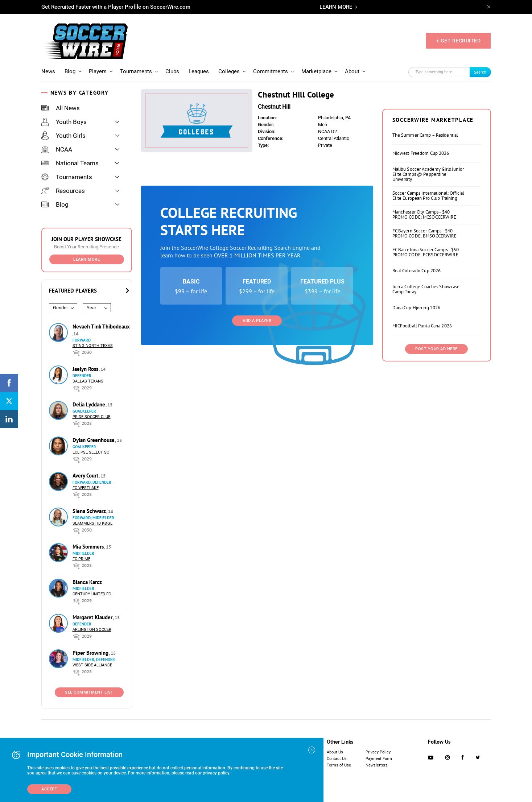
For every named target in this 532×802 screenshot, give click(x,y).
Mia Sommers (89, 547)
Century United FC (92, 594)
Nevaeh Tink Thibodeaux (101, 326)
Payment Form (379, 759)
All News (61, 108)
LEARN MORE (336, 7)
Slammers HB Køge (92, 523)
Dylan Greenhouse (94, 440)
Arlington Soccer (92, 630)
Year (91, 308)
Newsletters (377, 765)
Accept (49, 789)
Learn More (86, 259)
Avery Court (86, 476)
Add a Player (257, 321)
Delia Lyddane (90, 404)
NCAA (57, 149)
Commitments (271, 71)
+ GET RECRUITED (459, 41)
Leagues (199, 71)
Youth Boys (64, 122)
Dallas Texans (88, 381)
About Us (335, 752)
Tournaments (136, 71)
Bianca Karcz (87, 582)
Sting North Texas (93, 346)
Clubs (172, 71)
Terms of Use (339, 765)
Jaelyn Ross (86, 369)
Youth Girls (63, 136)
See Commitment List (89, 692)
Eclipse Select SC (91, 452)
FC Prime (81, 559)
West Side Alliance (92, 665)
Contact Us (337, 759)
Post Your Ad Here (436, 349)
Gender (60, 308)
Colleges (229, 71)
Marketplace (316, 71)
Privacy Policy (378, 752)
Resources (63, 191)
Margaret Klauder (93, 617)
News (48, 71)
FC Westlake (86, 488)
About (352, 71)
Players (98, 71)
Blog (70, 71)
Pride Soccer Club (92, 417)
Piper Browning (91, 653)
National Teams (70, 163)
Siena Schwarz (90, 511)
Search (480, 72)
